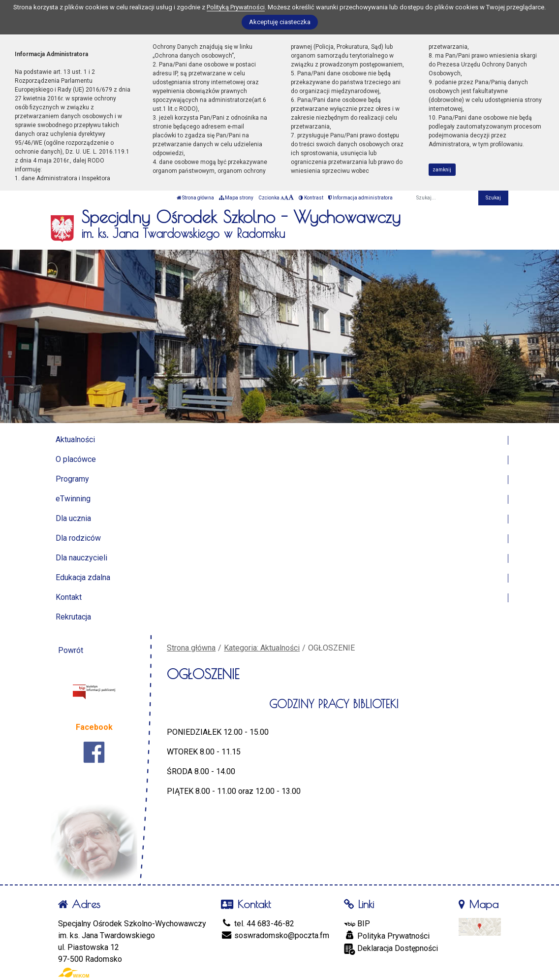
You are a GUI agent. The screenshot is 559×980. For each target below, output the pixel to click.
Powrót (71, 650)
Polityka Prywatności (387, 936)
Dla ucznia (73, 518)
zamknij (442, 170)
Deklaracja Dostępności (391, 949)
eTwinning (73, 499)
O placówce (76, 459)
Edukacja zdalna (83, 577)
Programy (72, 479)
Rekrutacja (73, 617)
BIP (357, 924)
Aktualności (75, 440)
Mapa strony (236, 198)
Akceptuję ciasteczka (280, 22)
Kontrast (311, 198)
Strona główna (195, 198)
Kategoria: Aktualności (262, 648)
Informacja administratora (360, 198)
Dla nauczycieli (81, 558)
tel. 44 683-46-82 (258, 924)
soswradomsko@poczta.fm (275, 935)
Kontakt (69, 597)
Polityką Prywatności (236, 7)
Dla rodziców (78, 538)
